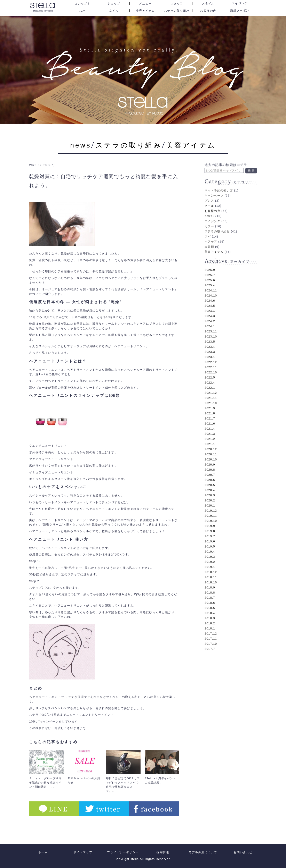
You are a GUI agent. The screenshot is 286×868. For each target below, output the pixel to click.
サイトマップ (83, 853)
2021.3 (210, 427)
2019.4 (210, 545)
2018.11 (211, 571)
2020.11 (211, 448)
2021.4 (210, 422)
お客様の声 (208, 11)
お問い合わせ (243, 853)
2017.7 (210, 642)
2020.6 (210, 473)
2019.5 (210, 540)
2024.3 (210, 310)
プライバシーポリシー (123, 853)
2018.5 (210, 601)
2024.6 (210, 294)
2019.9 (210, 520)
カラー (209, 220)
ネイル (114, 11)
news (75, 145)
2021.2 (210, 432)
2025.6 (210, 274)
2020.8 (210, 463)
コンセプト (82, 4)
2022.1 (210, 381)
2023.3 (210, 345)
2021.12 (211, 386)
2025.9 (210, 263)
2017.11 (211, 632)
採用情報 (163, 853)
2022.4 (210, 376)
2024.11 (211, 284)
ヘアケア (211, 235)
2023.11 (211, 325)
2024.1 (210, 320)
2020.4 (210, 484)
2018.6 (210, 596)
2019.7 (210, 530)
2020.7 (210, 468)
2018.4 (210, 607)
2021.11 (211, 391)
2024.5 (210, 299)
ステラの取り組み (177, 11)
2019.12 (211, 504)
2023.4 (210, 340)
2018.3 (210, 612)
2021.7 (210, 412)
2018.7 (210, 591)
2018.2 (210, 617)
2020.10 (211, 453)
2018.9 (210, 581)
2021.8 (210, 407)
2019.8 (210, 525)
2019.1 (210, 561)
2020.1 (210, 499)
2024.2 (210, 315)
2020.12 (211, 443)
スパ (82, 11)
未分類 (209, 240)
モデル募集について (203, 853)
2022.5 (210, 371)
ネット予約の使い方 (219, 184)
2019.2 (210, 555)
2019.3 (210, 550)
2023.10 (211, 330)
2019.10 (211, 514)
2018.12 (211, 566)
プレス (209, 194)
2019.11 (211, 509)
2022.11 (211, 361)
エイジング (240, 3)
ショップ (114, 4)
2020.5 (210, 479)
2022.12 (211, 356)
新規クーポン (240, 11)
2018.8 (210, 586)
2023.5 (210, 335)
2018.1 (210, 622)
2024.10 (211, 289)
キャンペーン (214, 189)
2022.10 (211, 366)
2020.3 (210, 489)
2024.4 (210, 304)
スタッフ (177, 4)
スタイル (208, 4)
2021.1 (210, 438)
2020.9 (210, 458)
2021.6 (210, 417)
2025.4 (210, 279)
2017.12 (211, 627)
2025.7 (210, 269)
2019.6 (210, 535)
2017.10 (211, 637)
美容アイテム (145, 11)
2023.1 (210, 351)
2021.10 (211, 397)
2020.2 (210, 494)
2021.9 (210, 402)
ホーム (43, 853)
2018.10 (211, 576)
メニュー (145, 4)
